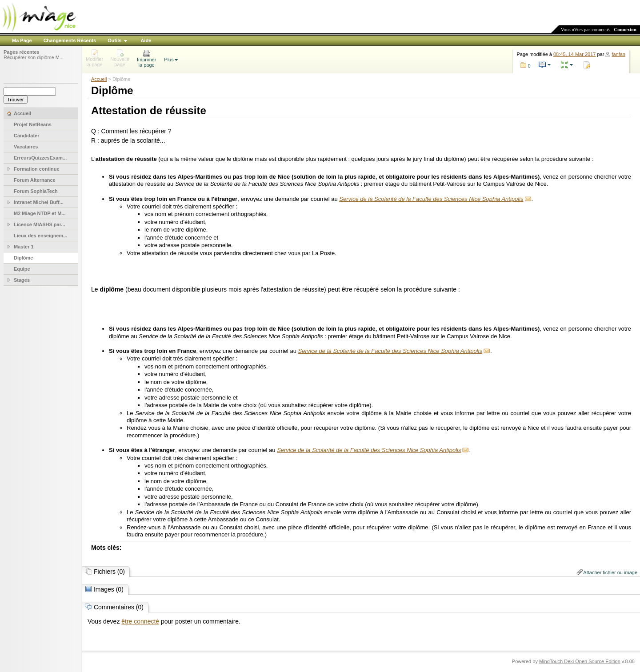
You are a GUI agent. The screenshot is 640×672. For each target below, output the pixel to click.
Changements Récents (70, 40)
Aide (146, 40)
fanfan (618, 54)
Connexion (625, 29)
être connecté (140, 621)
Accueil (99, 79)
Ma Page (22, 40)
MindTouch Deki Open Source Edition (580, 661)
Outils (114, 40)
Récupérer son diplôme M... (34, 57)
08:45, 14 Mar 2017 (574, 54)
